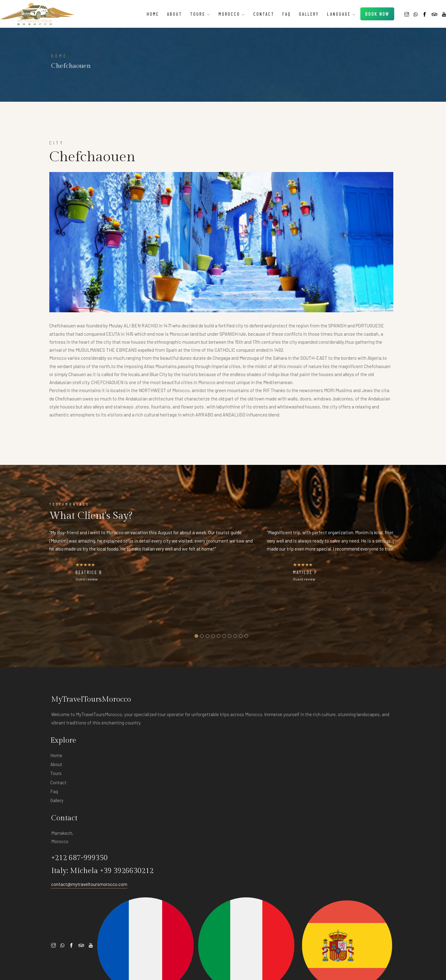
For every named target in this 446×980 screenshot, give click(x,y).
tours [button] (190, 11)
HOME (59, 412)
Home (142, 11)
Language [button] (331, 11)
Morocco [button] (221, 11)
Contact (253, 11)
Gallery (298, 11)
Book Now (361, 15)
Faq (276, 11)
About (164, 11)
